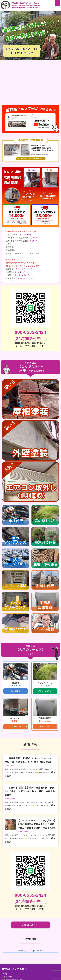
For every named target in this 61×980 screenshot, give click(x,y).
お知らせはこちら (30, 925)
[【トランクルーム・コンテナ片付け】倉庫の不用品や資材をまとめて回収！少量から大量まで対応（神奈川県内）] (10, 825)
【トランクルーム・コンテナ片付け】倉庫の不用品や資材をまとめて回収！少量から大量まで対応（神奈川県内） (37, 824)
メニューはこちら (15, 691)
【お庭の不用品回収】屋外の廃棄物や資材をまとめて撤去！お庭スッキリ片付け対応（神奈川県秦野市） (30, 791)
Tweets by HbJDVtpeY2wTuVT (30, 951)
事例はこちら (45, 727)
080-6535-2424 (30, 332)
